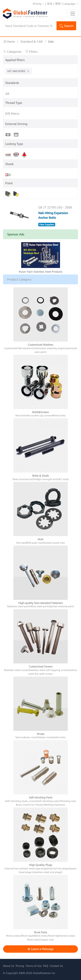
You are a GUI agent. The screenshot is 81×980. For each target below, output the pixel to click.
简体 (50, 4)
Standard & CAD (32, 41)
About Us (9, 966)
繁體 (58, 4)
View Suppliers (47, 224)
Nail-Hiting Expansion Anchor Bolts (53, 215)
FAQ (46, 966)
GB (7, 94)
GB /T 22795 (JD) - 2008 (55, 207)
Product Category (19, 279)
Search (66, 26)
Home (9, 41)
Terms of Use (34, 966)
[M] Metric (12, 114)
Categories (13, 52)
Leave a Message (40, 949)
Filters (31, 52)
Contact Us (56, 966)
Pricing (39, 4)
